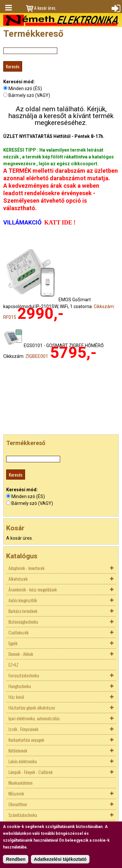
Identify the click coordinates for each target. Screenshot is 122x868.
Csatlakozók (19, 632)
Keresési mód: (19, 82)
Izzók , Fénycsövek (23, 729)
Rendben (16, 859)
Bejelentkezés (115, 8)
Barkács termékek (23, 611)
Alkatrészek (18, 579)
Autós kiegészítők (23, 600)
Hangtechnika (20, 686)
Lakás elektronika (23, 761)
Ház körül (16, 697)
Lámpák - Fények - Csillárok (31, 772)
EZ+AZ (14, 665)
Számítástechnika (23, 815)
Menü (8, 8)
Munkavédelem (20, 783)
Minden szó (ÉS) (25, 88)
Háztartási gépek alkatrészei (32, 707)
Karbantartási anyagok (26, 740)
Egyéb (13, 643)
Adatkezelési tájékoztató (60, 859)
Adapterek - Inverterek (27, 568)
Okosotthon (18, 804)
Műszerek (16, 793)
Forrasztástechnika (24, 675)
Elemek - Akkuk (21, 654)
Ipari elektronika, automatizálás (34, 718)
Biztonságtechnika (23, 622)
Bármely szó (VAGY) (29, 95)
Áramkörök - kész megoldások (33, 589)
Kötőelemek (18, 750)
